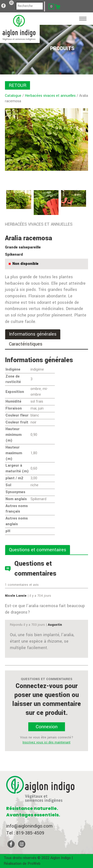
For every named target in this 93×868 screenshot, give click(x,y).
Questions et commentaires (38, 550)
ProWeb (34, 864)
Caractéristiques (26, 344)
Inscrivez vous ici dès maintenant (46, 742)
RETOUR (17, 85)
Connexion (47, 727)
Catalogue (13, 96)
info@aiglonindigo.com (29, 826)
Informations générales (33, 334)
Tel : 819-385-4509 (25, 833)
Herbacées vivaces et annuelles (50, 96)
